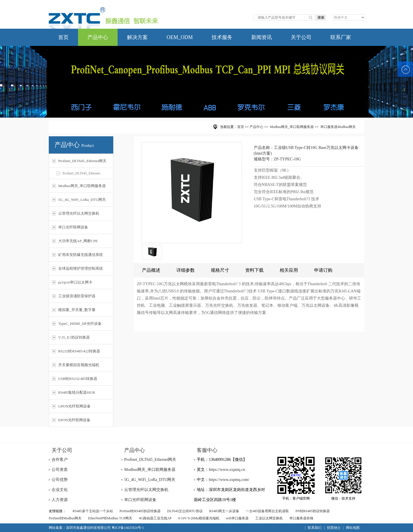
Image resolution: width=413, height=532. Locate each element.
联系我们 (315, 528)
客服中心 (207, 450)
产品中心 (98, 37)
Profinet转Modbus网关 (65, 518)
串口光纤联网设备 (140, 500)
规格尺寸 (220, 270)
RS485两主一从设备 (224, 511)
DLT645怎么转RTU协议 (185, 511)
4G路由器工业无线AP (155, 518)
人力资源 (60, 500)
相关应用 (289, 270)
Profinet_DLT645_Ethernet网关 (150, 460)
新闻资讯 (262, 37)
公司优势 (60, 480)
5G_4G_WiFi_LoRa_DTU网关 (150, 480)
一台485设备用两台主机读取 (267, 511)
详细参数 (186, 270)
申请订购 (323, 270)
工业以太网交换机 (269, 518)
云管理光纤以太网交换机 (146, 490)
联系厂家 (341, 37)
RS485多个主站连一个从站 (93, 511)
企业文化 (60, 490)
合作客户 (60, 460)
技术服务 (222, 37)
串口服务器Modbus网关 (338, 127)
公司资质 (60, 470)
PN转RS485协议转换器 (313, 511)
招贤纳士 (334, 528)
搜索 (321, 18)
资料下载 (254, 270)
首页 (63, 37)
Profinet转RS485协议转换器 (140, 511)
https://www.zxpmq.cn (227, 470)
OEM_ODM (180, 37)
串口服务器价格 (301, 518)
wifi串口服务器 (237, 518)
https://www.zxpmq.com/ (229, 480)
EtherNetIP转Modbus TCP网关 (110, 518)
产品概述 (151, 270)
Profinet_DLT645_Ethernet (78, 173)
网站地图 (353, 528)
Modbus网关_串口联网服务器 (292, 127)
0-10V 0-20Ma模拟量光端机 (199, 518)
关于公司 (301, 37)
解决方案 (137, 37)
